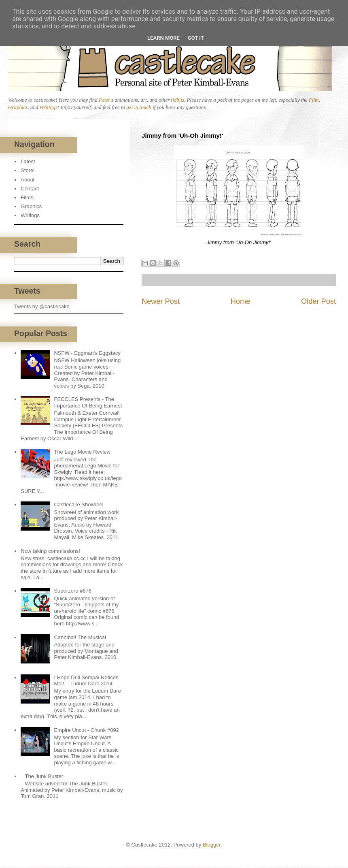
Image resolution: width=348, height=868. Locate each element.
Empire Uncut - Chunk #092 (86, 730)
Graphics (18, 107)
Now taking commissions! (50, 551)
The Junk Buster (44, 776)
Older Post (318, 301)
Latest (28, 161)
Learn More (163, 38)
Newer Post (161, 301)
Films (27, 197)
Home (241, 301)
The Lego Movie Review (82, 452)
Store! (28, 170)
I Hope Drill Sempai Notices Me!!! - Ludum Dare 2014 (86, 681)
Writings (49, 107)
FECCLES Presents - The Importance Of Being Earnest (88, 402)
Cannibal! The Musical (80, 637)
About (28, 180)
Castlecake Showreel (79, 504)
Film (314, 100)
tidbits (178, 100)
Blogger (212, 845)
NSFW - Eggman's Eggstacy (87, 353)
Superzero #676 (73, 591)
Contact (30, 189)
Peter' (105, 100)
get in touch (139, 107)
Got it (196, 38)
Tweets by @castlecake (42, 306)
